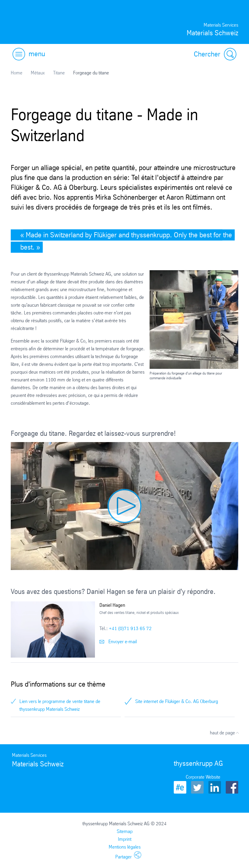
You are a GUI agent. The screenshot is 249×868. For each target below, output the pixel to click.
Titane (59, 73)
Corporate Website (203, 777)
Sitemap (125, 831)
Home (17, 73)
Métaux (38, 73)
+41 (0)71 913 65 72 (130, 628)
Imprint (125, 839)
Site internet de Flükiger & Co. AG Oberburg (177, 701)
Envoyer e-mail (118, 642)
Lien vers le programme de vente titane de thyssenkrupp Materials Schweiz (60, 705)
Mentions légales (125, 847)
